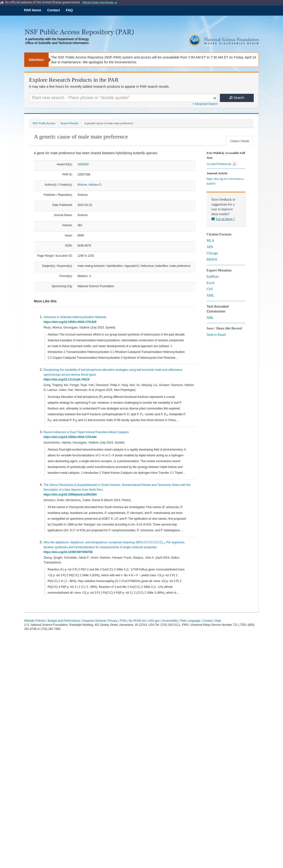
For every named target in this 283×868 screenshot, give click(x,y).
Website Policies (35, 621)
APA (210, 247)
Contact (53, 10)
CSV (210, 289)
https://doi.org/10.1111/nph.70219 (67, 379)
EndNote (213, 277)
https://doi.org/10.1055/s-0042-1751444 (71, 437)
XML (210, 295)
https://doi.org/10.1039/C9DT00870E (69, 552)
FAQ (69, 10)
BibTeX (212, 259)
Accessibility (170, 621)
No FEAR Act (137, 621)
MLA (210, 241)
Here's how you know (100, 2)
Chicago (212, 253)
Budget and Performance (64, 621)
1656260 (83, 164)
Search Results (69, 123)
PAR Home (33, 10)
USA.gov (154, 621)
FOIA (123, 621)
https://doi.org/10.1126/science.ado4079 (225, 181)
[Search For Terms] (123, 98)
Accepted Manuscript (222, 164)
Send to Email (216, 335)
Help (218, 621)
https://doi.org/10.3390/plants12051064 (71, 495)
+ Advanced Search (205, 104)
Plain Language (190, 621)
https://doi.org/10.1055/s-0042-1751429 (71, 322)
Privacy (113, 621)
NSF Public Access (44, 123)
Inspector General (94, 621)
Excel (210, 283)
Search (237, 98)
